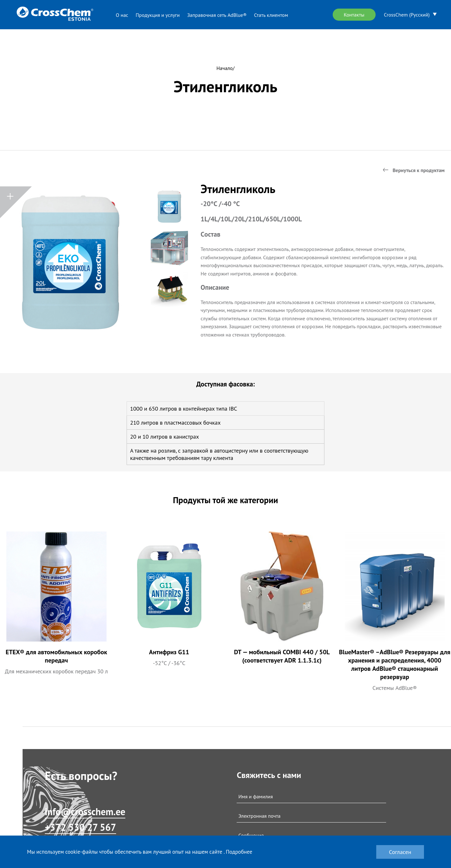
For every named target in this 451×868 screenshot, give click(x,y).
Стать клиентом (271, 15)
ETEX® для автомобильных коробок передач (56, 656)
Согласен (400, 852)
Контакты (354, 15)
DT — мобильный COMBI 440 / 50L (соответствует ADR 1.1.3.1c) (282, 656)
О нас (122, 15)
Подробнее (239, 852)
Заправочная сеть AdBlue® (217, 15)
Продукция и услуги (158, 15)
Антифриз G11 (169, 652)
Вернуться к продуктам (419, 170)
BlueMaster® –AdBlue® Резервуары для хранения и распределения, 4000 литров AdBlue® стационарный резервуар (395, 664)
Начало (225, 68)
